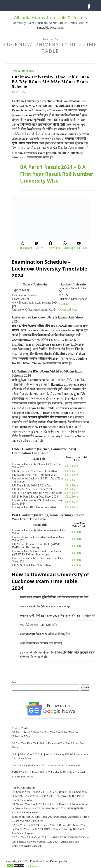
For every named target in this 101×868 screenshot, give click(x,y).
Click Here (72, 466)
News (15, 71)
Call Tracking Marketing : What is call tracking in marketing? (46, 765)
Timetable (28, 71)
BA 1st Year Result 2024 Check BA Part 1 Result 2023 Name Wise (49, 825)
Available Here (67, 304)
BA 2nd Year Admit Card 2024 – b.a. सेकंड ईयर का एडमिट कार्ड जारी (48, 837)
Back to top (32, 866)
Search (16, 682)
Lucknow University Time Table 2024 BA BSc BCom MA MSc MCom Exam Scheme (50, 82)
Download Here (68, 310)
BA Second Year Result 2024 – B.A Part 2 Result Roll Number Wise (50, 792)
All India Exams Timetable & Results (50, 17)
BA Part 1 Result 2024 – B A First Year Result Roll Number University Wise (57, 174)
